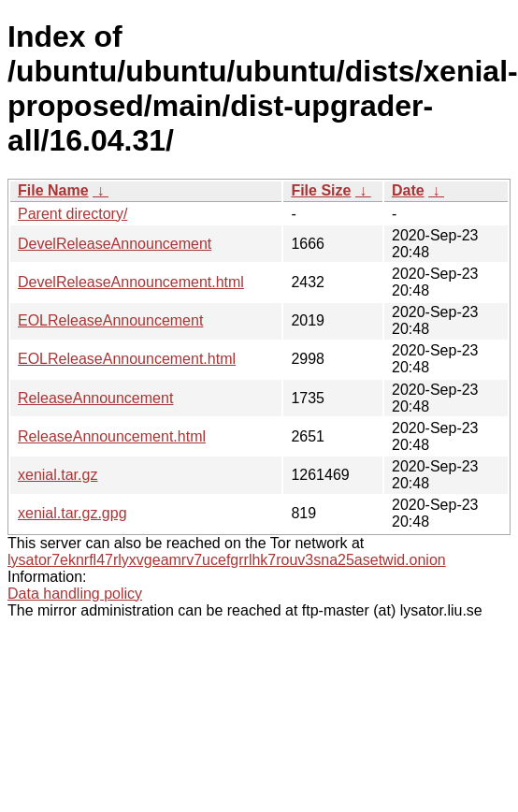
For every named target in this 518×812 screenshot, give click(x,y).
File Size (321, 190)
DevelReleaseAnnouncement (115, 244)
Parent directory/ (72, 214)
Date (408, 190)
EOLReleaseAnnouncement (110, 320)
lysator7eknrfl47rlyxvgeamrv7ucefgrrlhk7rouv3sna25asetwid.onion (227, 560)
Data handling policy (75, 594)
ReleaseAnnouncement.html (112, 436)
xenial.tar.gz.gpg (72, 513)
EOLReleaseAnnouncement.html (127, 359)
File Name (53, 190)
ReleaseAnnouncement (95, 398)
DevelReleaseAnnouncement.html (131, 282)
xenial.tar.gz (58, 475)
